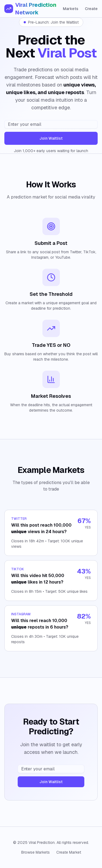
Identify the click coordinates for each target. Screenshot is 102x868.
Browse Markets (35, 852)
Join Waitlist (51, 138)
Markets (71, 9)
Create (91, 9)
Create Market (69, 852)
